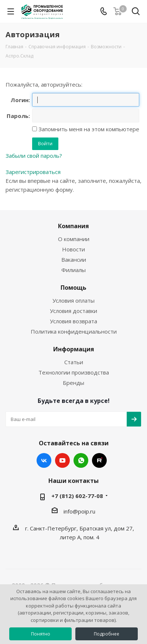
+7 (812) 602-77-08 (77, 496)
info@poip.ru (79, 511)
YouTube (62, 460)
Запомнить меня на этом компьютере (88, 129)
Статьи (74, 362)
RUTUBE (99, 460)
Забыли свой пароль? (34, 156)
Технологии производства (74, 372)
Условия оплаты (73, 300)
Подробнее (107, 634)
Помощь (73, 288)
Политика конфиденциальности (74, 331)
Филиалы (73, 270)
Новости (73, 249)
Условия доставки (73, 311)
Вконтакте (44, 460)
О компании (74, 239)
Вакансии (74, 260)
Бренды (73, 383)
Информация (74, 349)
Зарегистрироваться (33, 172)
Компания (73, 226)
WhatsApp (81, 460)
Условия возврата (73, 321)
